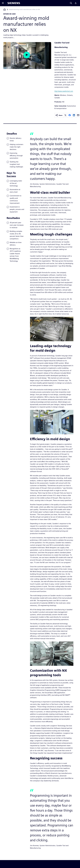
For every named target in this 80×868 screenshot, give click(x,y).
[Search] (71, 3)
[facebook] (70, 115)
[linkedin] (74, 115)
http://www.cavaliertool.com (64, 91)
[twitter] (65, 115)
